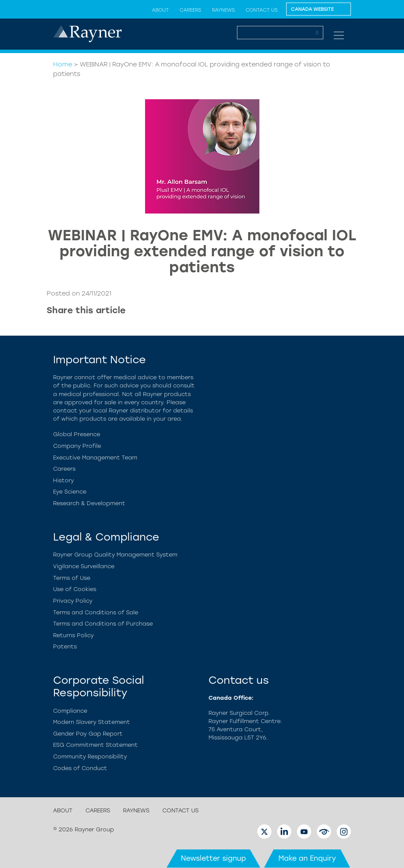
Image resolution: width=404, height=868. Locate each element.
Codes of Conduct (80, 768)
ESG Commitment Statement (95, 745)
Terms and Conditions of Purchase (103, 624)
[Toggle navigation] (339, 35)
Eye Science (70, 492)
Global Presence (77, 434)
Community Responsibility (90, 756)
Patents (65, 646)
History (63, 480)
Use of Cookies (75, 589)
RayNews (223, 10)
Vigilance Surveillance (84, 566)
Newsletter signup (213, 858)
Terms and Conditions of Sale (96, 612)
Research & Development (89, 503)
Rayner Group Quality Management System (115, 555)
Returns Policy (73, 635)
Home (63, 64)
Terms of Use (72, 578)
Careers (190, 10)
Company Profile (77, 446)
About (160, 10)
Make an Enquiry (307, 858)
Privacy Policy (73, 601)
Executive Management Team (95, 458)
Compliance (70, 711)
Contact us (262, 10)
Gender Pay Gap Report (88, 734)
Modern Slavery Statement (92, 722)
